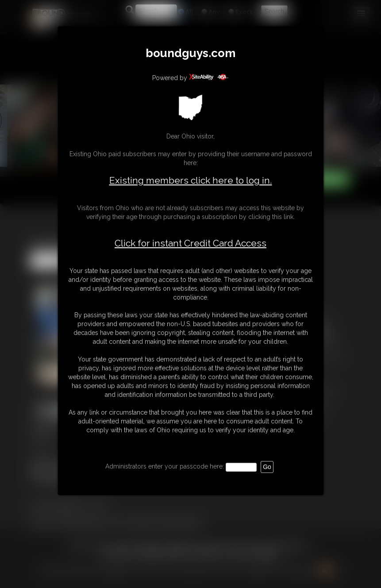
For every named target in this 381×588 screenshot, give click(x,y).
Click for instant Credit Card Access (190, 243)
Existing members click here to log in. (191, 180)
